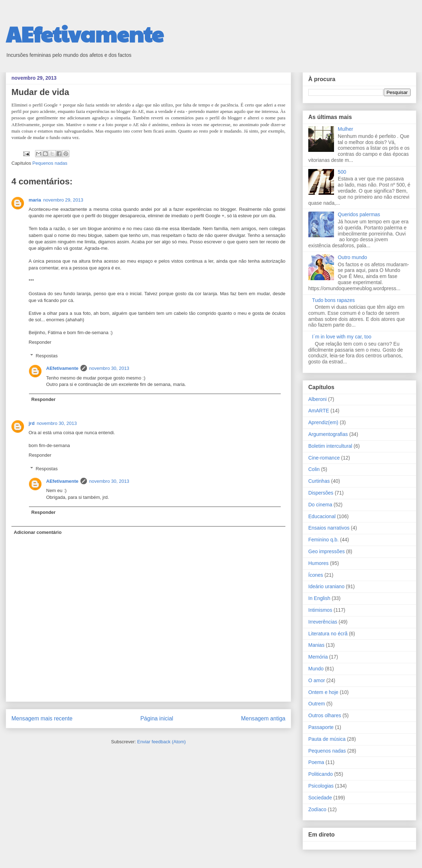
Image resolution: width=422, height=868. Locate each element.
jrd (32, 423)
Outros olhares (325, 715)
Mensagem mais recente (42, 718)
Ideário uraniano (326, 586)
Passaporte (321, 727)
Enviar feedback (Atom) (162, 742)
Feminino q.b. (323, 540)
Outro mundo (353, 257)
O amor (317, 680)
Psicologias (321, 786)
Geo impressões (327, 551)
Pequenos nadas (50, 163)
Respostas (47, 356)
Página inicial (157, 718)
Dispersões (321, 493)
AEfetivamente (85, 34)
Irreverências (323, 622)
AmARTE (319, 411)
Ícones (316, 575)
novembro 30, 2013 (109, 368)
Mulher (346, 129)
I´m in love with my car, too (342, 337)
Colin (314, 469)
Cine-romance (324, 458)
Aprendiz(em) (323, 422)
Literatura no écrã (328, 634)
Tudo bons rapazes (333, 300)
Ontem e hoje (323, 692)
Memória (318, 657)
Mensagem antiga (263, 718)
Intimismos (320, 610)
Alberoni (317, 399)
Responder (40, 342)
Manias (316, 645)
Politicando (321, 774)
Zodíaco (317, 809)
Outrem (317, 704)
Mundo (316, 669)
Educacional (322, 516)
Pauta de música (327, 739)
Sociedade (320, 798)
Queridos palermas (359, 214)
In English (319, 598)
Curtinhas (319, 481)
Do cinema (320, 505)
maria (35, 200)
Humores (318, 563)
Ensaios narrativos (329, 528)
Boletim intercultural (330, 446)
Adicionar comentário (38, 532)
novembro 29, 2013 (63, 200)
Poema (316, 762)
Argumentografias (328, 434)
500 (342, 172)
